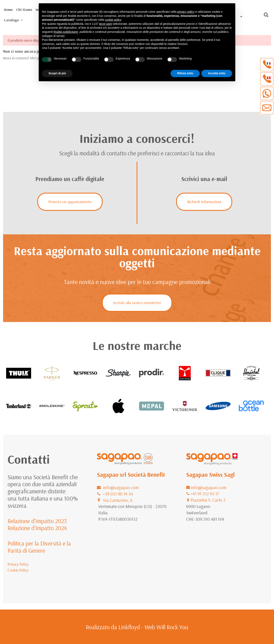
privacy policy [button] (186, 12)
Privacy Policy (18, 564)
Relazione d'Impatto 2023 (37, 521)
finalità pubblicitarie (66, 32)
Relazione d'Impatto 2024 (37, 528)
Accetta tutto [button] (217, 73)
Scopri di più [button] (57, 73)
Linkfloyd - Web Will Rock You (153, 627)
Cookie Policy (18, 570)
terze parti (105, 24)
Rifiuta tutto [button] (185, 73)
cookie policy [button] (113, 20)
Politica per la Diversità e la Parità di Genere (39, 547)
